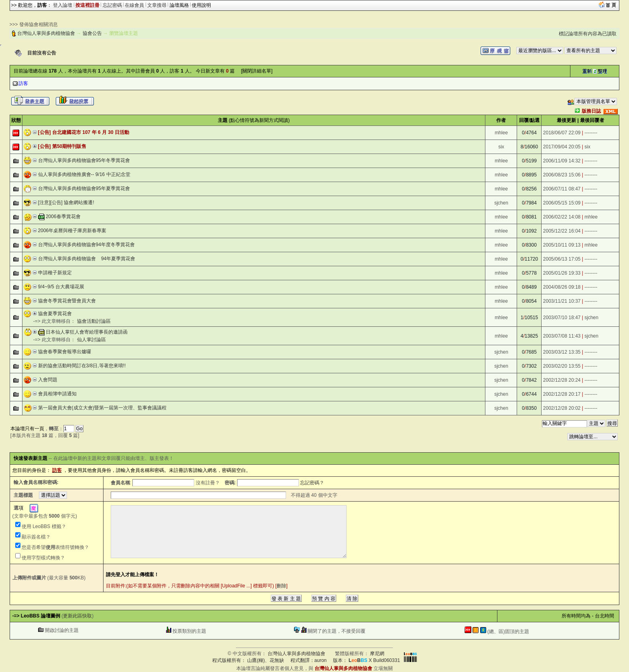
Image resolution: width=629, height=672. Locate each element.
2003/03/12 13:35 (562, 352)
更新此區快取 (77, 616)
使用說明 (201, 5)
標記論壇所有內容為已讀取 (588, 34)
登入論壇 (63, 5)
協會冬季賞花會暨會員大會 (67, 301)
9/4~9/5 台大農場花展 (61, 287)
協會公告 (92, 33)
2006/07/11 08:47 (562, 189)
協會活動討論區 (94, 321)
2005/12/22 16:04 (562, 231)
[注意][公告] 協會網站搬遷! (66, 202)
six (501, 147)
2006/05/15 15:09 (562, 203)
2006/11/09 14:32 (562, 161)
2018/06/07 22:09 (562, 133)
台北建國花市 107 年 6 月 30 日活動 (91, 132)
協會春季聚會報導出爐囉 (65, 352)
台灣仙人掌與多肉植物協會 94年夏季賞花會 (87, 259)
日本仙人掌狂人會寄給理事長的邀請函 (87, 332)
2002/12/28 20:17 (562, 394)
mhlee (501, 133)
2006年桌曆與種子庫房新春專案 (72, 231)
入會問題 (48, 380)
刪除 (282, 586)
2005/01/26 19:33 (562, 273)
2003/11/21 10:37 (562, 301)
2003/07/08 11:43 (562, 336)
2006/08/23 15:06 (562, 175)
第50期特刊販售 (69, 146)
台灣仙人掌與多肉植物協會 (46, 33)
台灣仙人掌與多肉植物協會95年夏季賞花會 (84, 188)
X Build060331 (374, 660)
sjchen (501, 203)
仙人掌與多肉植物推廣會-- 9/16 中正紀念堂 (84, 174)
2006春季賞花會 (63, 217)
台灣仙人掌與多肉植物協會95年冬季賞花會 (84, 160)
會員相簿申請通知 (57, 394)
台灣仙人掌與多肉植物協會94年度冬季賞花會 (86, 245)
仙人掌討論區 (91, 340)
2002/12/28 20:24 (562, 380)
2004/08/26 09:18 (562, 287)
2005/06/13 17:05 (562, 259)
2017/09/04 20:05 (562, 147)
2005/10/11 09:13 (562, 245)
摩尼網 (377, 654)
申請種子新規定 (55, 273)
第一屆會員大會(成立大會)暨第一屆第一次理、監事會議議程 (102, 408)
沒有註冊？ (208, 483)
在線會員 (134, 5)
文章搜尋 (157, 5)
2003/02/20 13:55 (562, 366)
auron (321, 660)
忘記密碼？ (312, 483)
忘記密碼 (112, 5)
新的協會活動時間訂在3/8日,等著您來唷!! (82, 366)
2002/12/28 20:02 (562, 408)
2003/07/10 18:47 (562, 318)
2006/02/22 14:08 (562, 217)
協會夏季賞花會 (55, 314)
